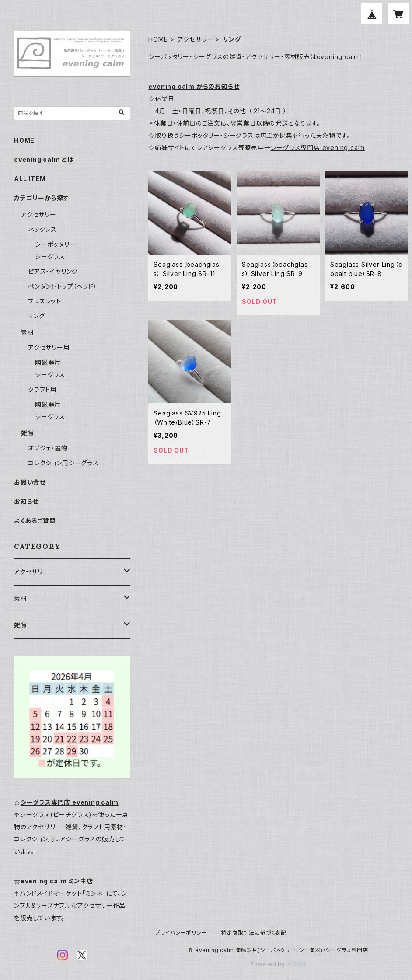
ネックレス (42, 229)
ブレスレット (45, 301)
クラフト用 (42, 389)
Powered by (278, 964)
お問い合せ (30, 482)
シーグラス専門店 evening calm (318, 148)
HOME (158, 39)
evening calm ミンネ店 (57, 881)
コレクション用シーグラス (63, 463)
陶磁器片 (48, 362)
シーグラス (50, 256)
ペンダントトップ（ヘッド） (62, 286)
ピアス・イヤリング (53, 271)
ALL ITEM (30, 179)
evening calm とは (44, 159)
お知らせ (26, 501)
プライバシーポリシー (181, 933)
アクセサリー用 (49, 347)
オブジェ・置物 (48, 448)
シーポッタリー (56, 244)
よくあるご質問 (35, 521)
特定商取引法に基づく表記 (254, 933)
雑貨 (28, 433)
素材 (28, 333)
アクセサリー (195, 39)
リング (36, 316)
